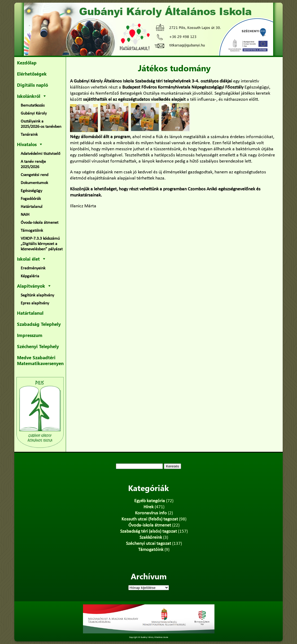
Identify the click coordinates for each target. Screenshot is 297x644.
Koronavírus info (151, 513)
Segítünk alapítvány (37, 295)
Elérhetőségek (32, 74)
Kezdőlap (27, 63)
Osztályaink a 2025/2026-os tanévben (41, 124)
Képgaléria (30, 276)
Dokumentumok (34, 183)
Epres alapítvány (35, 303)
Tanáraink (29, 135)
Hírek (148, 507)
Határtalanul (32, 207)
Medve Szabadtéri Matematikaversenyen (40, 360)
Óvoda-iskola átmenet (40, 223)
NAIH (25, 215)
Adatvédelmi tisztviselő (40, 154)
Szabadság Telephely (39, 324)
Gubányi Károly (34, 113)
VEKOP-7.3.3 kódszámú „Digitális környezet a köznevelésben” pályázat (42, 244)
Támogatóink (32, 231)
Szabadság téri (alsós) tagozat (148, 531)
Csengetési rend (34, 175)
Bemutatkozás (33, 106)
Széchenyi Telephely (38, 346)
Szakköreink (151, 538)
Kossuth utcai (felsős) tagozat (150, 519)
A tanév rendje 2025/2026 (33, 164)
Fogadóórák (31, 199)
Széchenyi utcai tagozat (148, 544)
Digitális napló (32, 85)
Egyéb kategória (150, 501)
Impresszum (30, 335)
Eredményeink (33, 268)
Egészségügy (31, 191)
